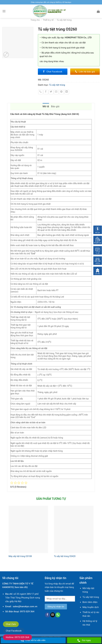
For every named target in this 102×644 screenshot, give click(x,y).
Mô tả (46, 106)
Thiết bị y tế (48, 20)
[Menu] (4, 11)
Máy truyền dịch (91, 607)
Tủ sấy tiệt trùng (64, 20)
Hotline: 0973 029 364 (17, 637)
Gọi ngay (84, 640)
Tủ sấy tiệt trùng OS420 (65, 556)
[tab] (46, 107)
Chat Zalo (11, 624)
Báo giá (55, 106)
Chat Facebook (14, 631)
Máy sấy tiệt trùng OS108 (20, 556)
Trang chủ (35, 20)
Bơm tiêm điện (90, 602)
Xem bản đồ (21, 587)
